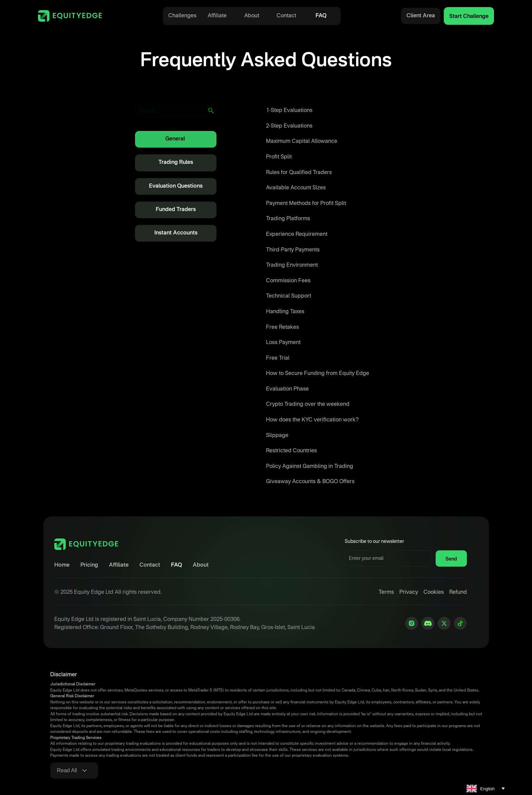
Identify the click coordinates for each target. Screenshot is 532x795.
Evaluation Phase (287, 389)
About (252, 16)
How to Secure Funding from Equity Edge (318, 374)
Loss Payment (283, 343)
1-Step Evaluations (289, 111)
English (481, 789)
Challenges (182, 16)
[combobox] (486, 789)
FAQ (321, 16)
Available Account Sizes (296, 188)
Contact (286, 16)
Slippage (277, 436)
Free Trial (278, 358)
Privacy (409, 592)
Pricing (89, 565)
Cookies (434, 592)
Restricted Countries (291, 451)
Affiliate (217, 16)
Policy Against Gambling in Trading (310, 467)
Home (62, 565)
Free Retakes (282, 327)
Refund (458, 592)
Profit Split (279, 157)
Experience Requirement (297, 234)
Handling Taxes (285, 312)
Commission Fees (288, 281)
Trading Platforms (288, 219)
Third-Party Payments (293, 250)
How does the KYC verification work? (312, 420)
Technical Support (289, 296)
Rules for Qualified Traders (299, 173)
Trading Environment (292, 265)
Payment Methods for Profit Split (306, 204)
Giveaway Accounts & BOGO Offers (310, 482)
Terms (386, 592)
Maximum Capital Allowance (302, 141)
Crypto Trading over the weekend (308, 404)
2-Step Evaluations (289, 126)
